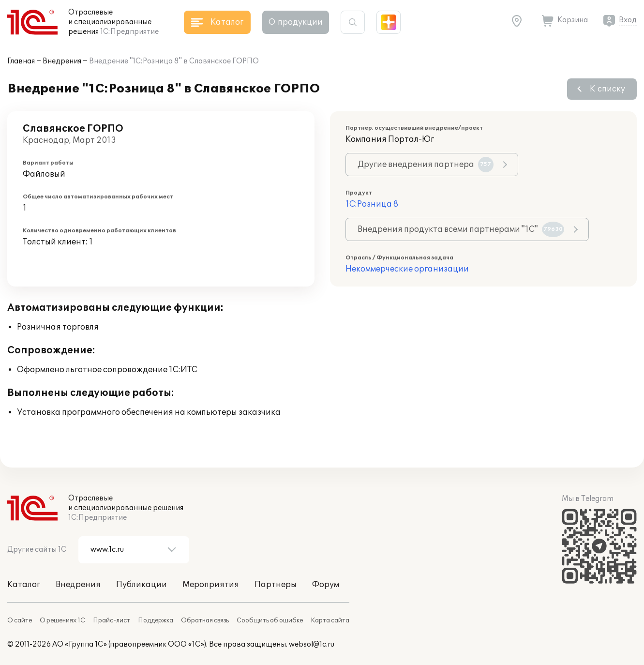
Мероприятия (211, 585)
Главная (21, 61)
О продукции (296, 22)
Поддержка (156, 620)
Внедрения (62, 61)
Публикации (142, 585)
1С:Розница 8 (372, 204)
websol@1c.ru (312, 644)
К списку (607, 89)
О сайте (20, 620)
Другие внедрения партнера (426, 165)
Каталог (24, 585)
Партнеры (276, 585)
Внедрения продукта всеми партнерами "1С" (461, 229)
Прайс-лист (112, 620)
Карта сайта (330, 620)
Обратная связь (205, 620)
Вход (628, 20)
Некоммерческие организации (407, 269)
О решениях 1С (62, 620)
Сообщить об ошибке (270, 620)
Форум (326, 585)
